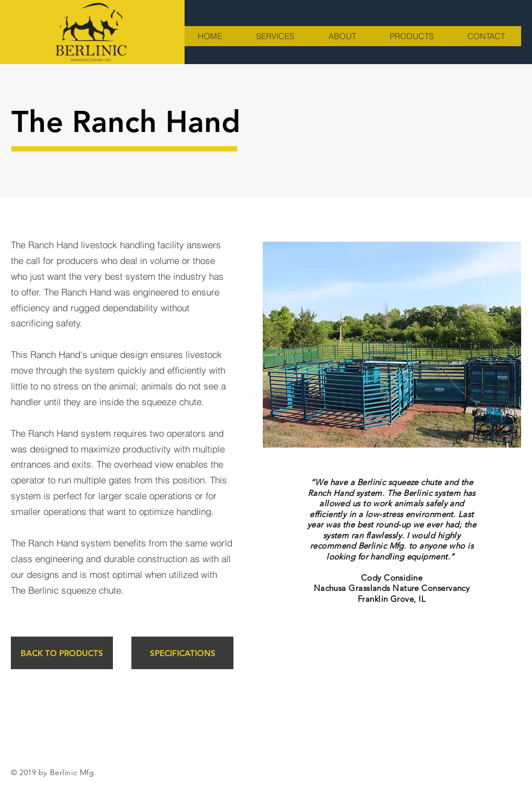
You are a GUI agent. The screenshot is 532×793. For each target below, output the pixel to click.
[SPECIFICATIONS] (182, 653)
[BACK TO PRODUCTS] (62, 653)
